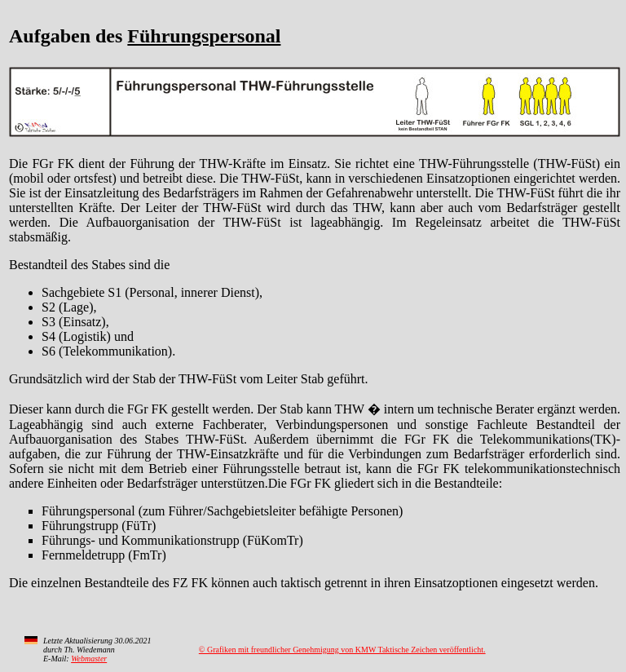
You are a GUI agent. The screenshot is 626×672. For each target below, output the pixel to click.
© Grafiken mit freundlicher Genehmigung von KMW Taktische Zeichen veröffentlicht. (342, 650)
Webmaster (89, 659)
